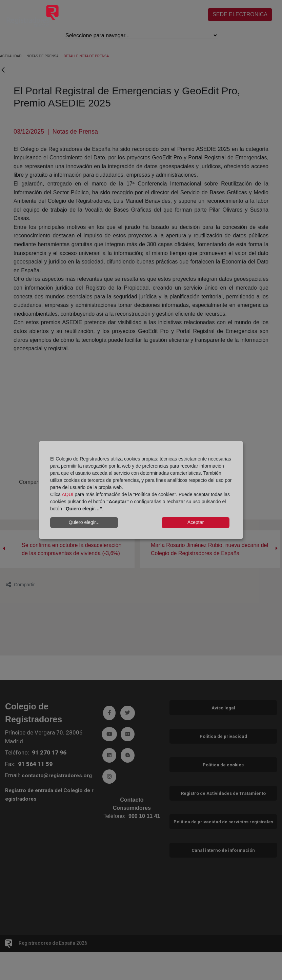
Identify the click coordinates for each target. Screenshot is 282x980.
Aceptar (196, 522)
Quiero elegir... (84, 522)
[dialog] (141, 490)
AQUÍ (67, 494)
